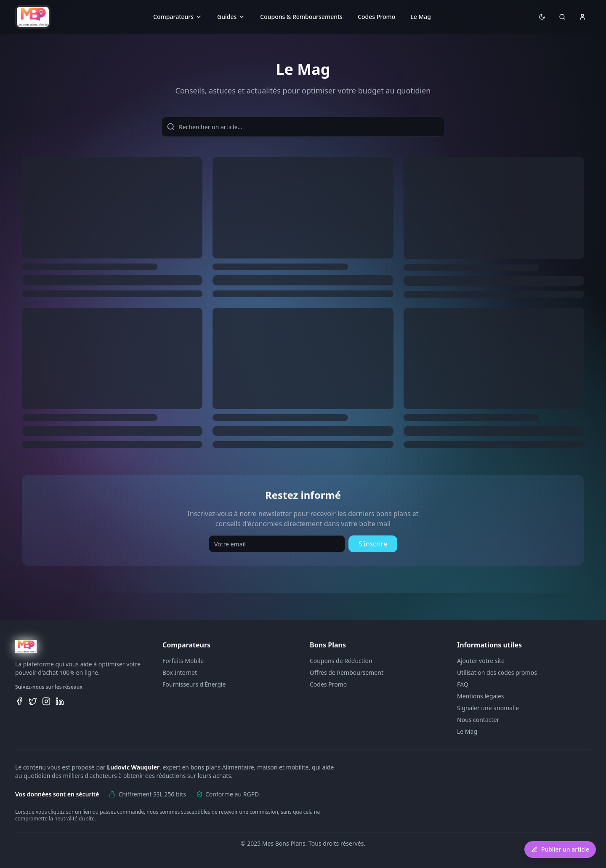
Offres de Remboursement (347, 672)
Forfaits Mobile (183, 661)
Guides (231, 17)
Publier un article (560, 849)
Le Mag (421, 17)
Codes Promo (376, 17)
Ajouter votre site (481, 661)
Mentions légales (481, 696)
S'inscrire (373, 544)
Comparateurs (178, 17)
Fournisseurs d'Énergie (194, 684)
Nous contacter (478, 720)
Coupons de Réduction (341, 661)
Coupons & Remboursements (301, 17)
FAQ (463, 684)
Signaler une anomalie (488, 708)
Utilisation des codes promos (497, 672)
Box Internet (180, 672)
